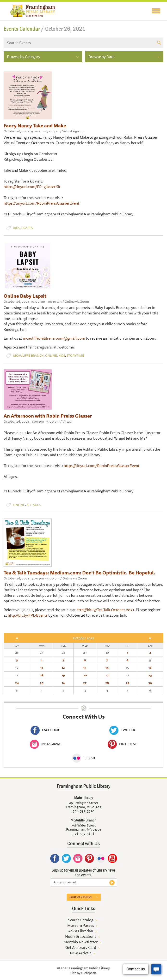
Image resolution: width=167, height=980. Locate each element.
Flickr (83, 758)
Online (51, 356)
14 (107, 667)
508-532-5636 (83, 833)
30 (150, 683)
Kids (17, 228)
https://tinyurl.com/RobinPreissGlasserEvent (41, 203)
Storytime (75, 356)
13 (85, 667)
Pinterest (122, 744)
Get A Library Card (81, 947)
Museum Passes (81, 925)
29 (127, 683)
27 (85, 683)
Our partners (81, 897)
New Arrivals (81, 953)
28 (107, 683)
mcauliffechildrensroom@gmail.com (54, 338)
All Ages (34, 505)
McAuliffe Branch (28, 356)
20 (85, 675)
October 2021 (83, 638)
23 (150, 675)
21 (107, 675)
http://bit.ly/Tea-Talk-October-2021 (105, 610)
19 (63, 675)
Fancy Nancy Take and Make (35, 126)
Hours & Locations (81, 936)
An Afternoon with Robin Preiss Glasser (48, 416)
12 (63, 667)
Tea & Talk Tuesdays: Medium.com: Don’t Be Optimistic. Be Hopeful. (79, 573)
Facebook (45, 730)
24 (17, 683)
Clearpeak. (89, 973)
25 (42, 683)
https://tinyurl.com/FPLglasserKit (32, 187)
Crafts (27, 228)
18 (42, 675)
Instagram (45, 744)
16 (150, 667)
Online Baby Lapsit (25, 296)
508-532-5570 (83, 811)
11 (42, 667)
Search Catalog (81, 920)
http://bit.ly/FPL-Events (28, 615)
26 (63, 683)
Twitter (122, 730)
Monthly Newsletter (81, 942)
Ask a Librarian (81, 931)
